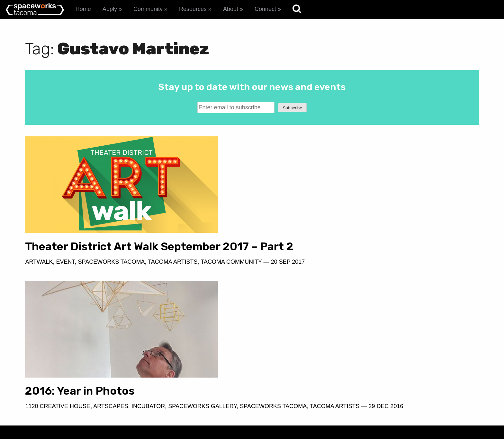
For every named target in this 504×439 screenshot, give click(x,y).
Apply (110, 9)
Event (65, 274)
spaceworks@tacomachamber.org (427, 389)
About (231, 9)
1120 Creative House (289, 262)
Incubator (380, 262)
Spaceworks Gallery (434, 262)
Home (83, 9)
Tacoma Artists (173, 274)
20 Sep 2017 (87, 284)
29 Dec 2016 (402, 271)
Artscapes (342, 262)
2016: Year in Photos (311, 247)
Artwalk (39, 274)
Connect (265, 9)
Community (148, 9)
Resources (193, 9)
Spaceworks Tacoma (111, 274)
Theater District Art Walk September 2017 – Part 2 (123, 253)
